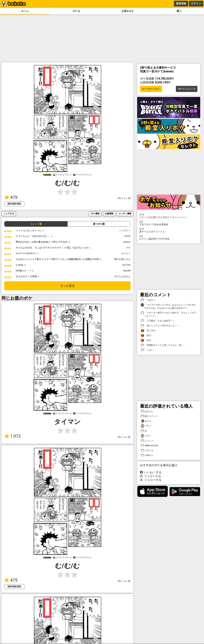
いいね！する (151, 472)
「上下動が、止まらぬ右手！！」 (159, 321)
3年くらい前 (124, 198)
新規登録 (181, 3)
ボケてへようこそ (187, 89)
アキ (128, 248)
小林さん (147, 455)
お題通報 (109, 213)
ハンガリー (125, 230)
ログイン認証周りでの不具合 (169, 237)
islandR (127, 271)
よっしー (147, 441)
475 (11, 197)
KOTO (128, 236)
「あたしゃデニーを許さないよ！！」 (161, 326)
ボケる (76, 11)
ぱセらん (147, 411)
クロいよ (147, 450)
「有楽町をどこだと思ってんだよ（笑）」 (163, 345)
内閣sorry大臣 (149, 446)
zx (144, 431)
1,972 (13, 436)
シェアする (9, 213)
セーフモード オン (151, 89)
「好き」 (147, 335)
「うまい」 (148, 350)
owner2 (127, 242)
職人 (179, 11)
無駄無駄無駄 (14, 204)
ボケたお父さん (122, 276)
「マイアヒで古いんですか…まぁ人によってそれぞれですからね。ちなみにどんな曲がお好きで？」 (168, 306)
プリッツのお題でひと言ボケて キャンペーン (169, 216)
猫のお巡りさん (122, 259)
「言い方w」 (149, 331)
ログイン (196, 3)
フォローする (151, 476)
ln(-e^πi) (126, 265)
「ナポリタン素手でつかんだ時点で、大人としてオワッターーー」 (169, 314)
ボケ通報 (95, 213)
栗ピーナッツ (149, 416)
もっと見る (67, 286)
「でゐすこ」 (149, 300)
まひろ (146, 421)
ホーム (25, 11)
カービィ (126, 253)
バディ (146, 426)
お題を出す (128, 11)
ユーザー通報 (125, 213)
